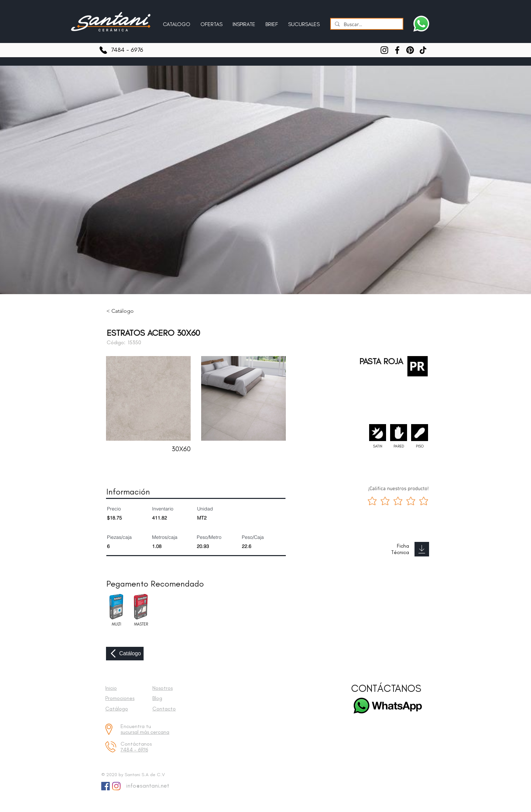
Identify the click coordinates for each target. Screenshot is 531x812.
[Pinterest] (410, 50)
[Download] (422, 549)
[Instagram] (384, 50)
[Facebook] (397, 50)
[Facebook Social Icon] (105, 786)
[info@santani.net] (146, 786)
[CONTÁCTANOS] (386, 689)
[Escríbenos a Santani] (421, 24)
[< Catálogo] (125, 311)
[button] (244, 21)
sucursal (130, 732)
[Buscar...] (366, 25)
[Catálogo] (125, 654)
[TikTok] (423, 50)
